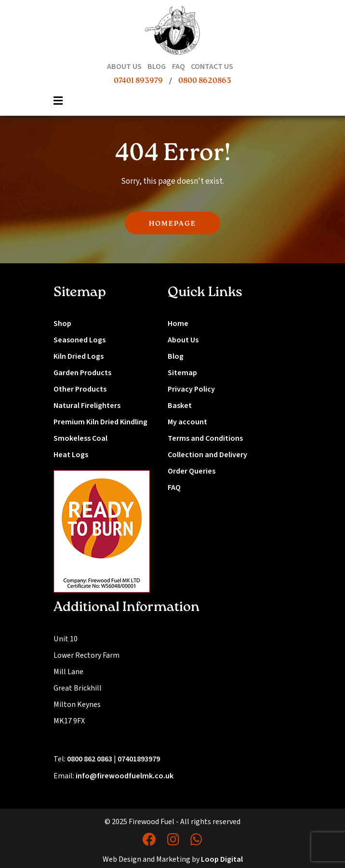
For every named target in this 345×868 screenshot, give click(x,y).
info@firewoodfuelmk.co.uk (125, 776)
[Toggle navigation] (58, 104)
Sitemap (182, 373)
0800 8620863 (205, 81)
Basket (180, 406)
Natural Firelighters (87, 406)
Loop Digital (222, 859)
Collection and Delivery (207, 455)
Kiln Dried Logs (79, 356)
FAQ (174, 488)
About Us (183, 340)
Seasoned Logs (80, 340)
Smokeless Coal (80, 438)
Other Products (80, 389)
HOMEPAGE (172, 224)
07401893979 (139, 759)
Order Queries (192, 471)
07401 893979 (138, 81)
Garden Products (82, 373)
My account (187, 422)
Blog (176, 356)
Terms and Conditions (205, 438)
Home (178, 324)
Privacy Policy (191, 389)
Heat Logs (71, 455)
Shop (62, 324)
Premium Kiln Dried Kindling (100, 422)
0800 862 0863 (90, 759)
